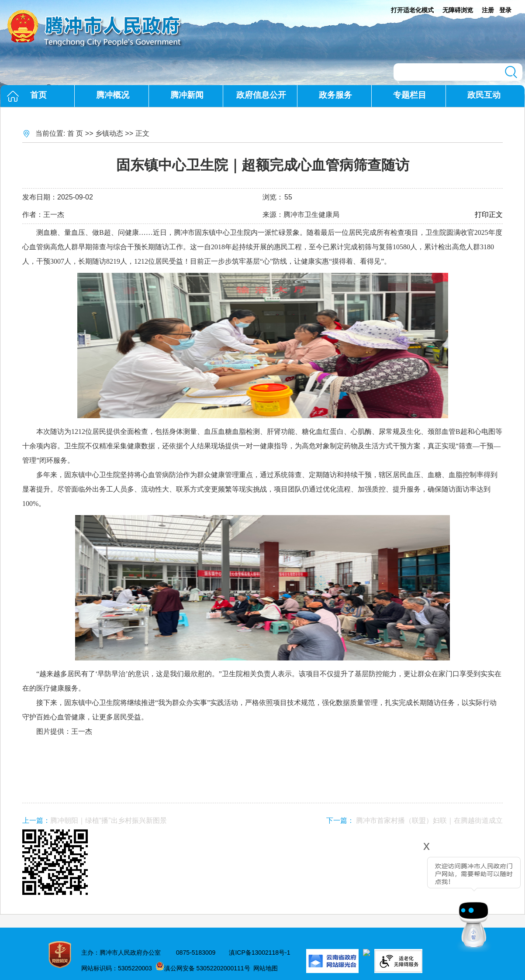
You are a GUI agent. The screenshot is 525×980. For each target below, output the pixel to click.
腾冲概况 (113, 95)
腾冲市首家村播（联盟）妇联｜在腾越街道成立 (429, 820)
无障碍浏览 (458, 10)
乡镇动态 (109, 133)
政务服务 (335, 95)
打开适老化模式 (412, 10)
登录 (505, 10)
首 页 (75, 133)
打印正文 (489, 215)
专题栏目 (410, 95)
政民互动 (484, 95)
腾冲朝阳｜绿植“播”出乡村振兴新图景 (109, 820)
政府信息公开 (261, 95)
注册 (488, 10)
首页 (38, 95)
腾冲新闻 (187, 95)
